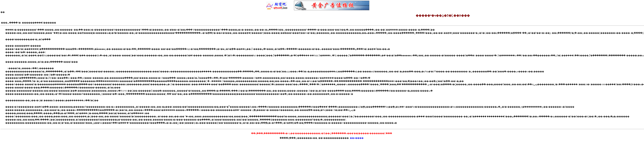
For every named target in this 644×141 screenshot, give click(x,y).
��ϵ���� (357, 138)
